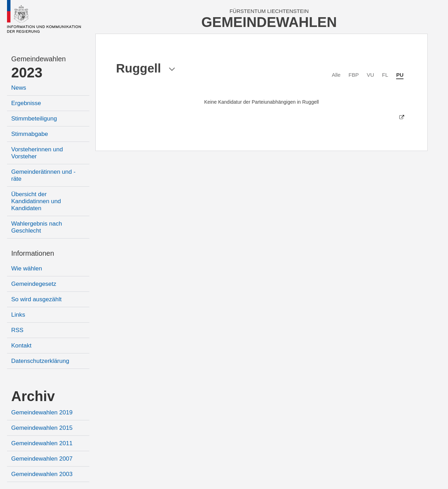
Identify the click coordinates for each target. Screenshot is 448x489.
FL (385, 75)
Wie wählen (27, 268)
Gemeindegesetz (34, 284)
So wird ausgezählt (36, 299)
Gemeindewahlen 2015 (42, 428)
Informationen (33, 253)
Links (18, 315)
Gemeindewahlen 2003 (42, 474)
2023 (27, 73)
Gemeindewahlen (39, 59)
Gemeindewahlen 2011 (42, 443)
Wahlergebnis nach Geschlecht (37, 227)
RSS (17, 330)
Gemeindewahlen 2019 (42, 412)
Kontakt (21, 346)
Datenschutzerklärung (40, 361)
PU (400, 75)
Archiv (33, 396)
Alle (336, 75)
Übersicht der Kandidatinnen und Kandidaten (36, 201)
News (19, 88)
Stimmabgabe (30, 134)
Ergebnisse (26, 103)
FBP (354, 75)
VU (370, 75)
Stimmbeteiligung (34, 119)
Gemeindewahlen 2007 (42, 459)
